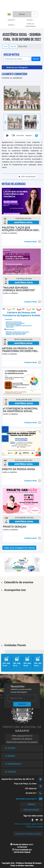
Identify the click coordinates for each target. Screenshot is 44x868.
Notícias (13, 46)
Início (6, 46)
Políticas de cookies (34, 827)
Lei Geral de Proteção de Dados (28, 834)
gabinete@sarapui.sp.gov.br (26, 799)
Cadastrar (22, 704)
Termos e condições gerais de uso (29, 824)
